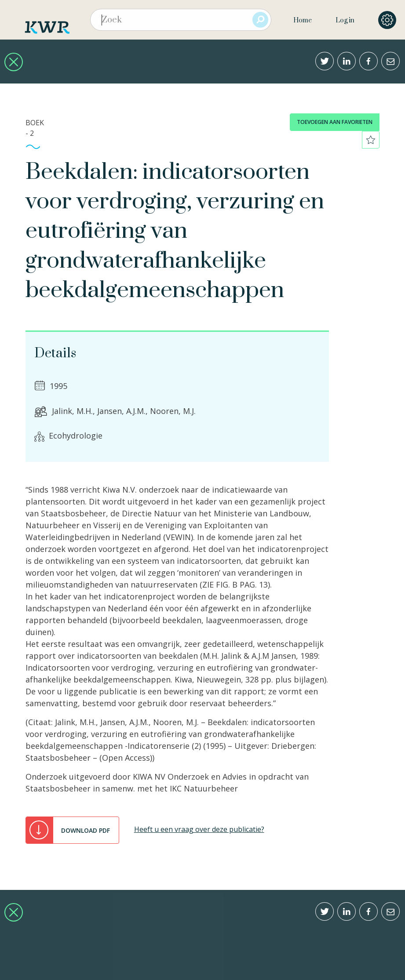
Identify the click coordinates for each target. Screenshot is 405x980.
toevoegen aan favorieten (335, 122)
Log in (345, 20)
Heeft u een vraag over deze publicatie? (199, 829)
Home (303, 20)
